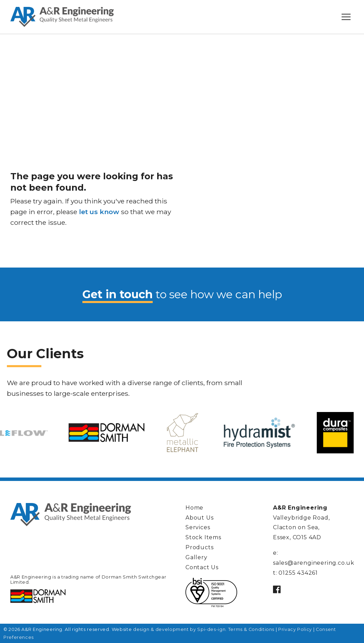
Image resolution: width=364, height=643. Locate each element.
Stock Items (203, 537)
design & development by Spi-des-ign (179, 629)
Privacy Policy (295, 629)
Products (199, 547)
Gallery (196, 557)
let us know (99, 212)
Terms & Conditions (251, 629)
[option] (182, 433)
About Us (199, 518)
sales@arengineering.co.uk (314, 563)
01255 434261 (298, 573)
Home (194, 508)
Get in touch (118, 294)
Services (198, 527)
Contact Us (202, 567)
